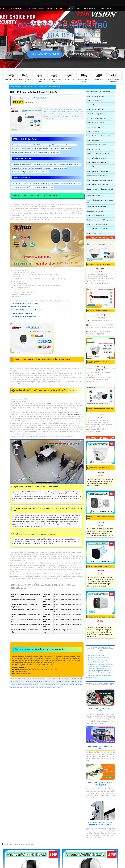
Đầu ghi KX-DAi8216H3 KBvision (99, 311)
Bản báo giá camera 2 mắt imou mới (37, 149)
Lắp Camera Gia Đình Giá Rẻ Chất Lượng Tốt (40, 681)
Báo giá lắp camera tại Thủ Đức (45, 54)
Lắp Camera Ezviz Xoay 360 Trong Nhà (99, 220)
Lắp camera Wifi (74, 8)
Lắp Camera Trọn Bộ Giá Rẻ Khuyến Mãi (69, 681)
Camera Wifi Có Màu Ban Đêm (21, 168)
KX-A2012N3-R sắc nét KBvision (99, 264)
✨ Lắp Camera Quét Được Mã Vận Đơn (98, 666)
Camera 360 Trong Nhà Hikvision (97, 224)
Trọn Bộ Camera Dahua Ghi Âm (22, 187)
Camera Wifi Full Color (93, 196)
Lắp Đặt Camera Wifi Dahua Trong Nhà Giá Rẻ (100, 190)
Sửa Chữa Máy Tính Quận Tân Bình (58, 678)
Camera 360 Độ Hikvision (94, 233)
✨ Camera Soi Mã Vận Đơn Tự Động (97, 662)
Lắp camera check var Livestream (66, 145)
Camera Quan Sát (16, 87)
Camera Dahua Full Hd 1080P (96, 96)
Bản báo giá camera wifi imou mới (22, 145)
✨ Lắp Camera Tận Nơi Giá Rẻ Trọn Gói (98, 673)
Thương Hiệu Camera (36, 8)
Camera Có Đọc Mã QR (94, 127)
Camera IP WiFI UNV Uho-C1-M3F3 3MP (101, 617)
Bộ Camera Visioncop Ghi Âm (39, 184)
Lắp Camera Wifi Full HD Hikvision (97, 176)
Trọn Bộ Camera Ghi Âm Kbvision (43, 187)
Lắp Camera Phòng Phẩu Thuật (96, 145)
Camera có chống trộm (94, 149)
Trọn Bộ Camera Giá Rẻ (56, 8)
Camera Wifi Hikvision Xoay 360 (22, 164)
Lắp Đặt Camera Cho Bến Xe (49, 684)
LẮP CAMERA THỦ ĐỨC (11, 9)
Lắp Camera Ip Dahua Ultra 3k (96, 118)
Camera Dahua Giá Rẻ (29, 87)
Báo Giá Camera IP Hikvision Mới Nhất (24, 152)
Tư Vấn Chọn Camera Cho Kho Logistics (99, 136)
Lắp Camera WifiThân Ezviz (40, 172)
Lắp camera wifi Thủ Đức (66, 3)
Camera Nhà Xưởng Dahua (95, 114)
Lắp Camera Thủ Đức (31, 3)
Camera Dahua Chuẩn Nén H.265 (97, 109)
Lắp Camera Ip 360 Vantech (95, 211)
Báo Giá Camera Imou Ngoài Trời (44, 145)
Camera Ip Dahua (92, 105)
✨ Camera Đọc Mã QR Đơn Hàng (96, 660)
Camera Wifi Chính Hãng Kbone (96, 162)
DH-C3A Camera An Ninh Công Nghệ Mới (33, 92)
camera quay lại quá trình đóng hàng (48, 152)
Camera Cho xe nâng (93, 132)
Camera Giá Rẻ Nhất (93, 140)
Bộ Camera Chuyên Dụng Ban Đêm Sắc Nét (25, 684)
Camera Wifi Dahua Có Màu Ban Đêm (44, 164)
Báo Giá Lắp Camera (18, 149)
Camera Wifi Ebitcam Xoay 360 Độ (97, 229)
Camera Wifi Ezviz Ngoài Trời (21, 172)
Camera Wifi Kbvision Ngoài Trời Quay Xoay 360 (100, 201)
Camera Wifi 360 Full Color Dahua (97, 207)
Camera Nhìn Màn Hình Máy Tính (97, 158)
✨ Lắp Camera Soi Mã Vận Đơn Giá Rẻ (98, 669)
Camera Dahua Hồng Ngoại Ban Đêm (49, 87)
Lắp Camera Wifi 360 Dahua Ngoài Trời (99, 92)
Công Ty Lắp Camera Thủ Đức (48, 3)
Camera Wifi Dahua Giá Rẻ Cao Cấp (98, 171)
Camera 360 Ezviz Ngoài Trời (95, 216)
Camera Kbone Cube (60, 168)
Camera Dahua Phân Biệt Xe (95, 123)
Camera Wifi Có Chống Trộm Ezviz (97, 185)
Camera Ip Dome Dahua (94, 101)
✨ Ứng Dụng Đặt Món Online (95, 655)
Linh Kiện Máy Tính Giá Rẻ (20, 184)
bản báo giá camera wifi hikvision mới (69, 164)
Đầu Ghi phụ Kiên (89, 8)
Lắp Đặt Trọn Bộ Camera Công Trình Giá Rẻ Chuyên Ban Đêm (43, 687)
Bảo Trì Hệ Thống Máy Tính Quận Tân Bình (32, 678)
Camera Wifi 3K (91, 167)
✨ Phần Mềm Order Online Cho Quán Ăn (99, 658)
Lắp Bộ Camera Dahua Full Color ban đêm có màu (65, 184)
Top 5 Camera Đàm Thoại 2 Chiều (60, 149)
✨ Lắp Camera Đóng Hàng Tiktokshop (98, 671)
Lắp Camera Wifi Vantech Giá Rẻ (42, 168)
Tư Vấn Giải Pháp (105, 8)
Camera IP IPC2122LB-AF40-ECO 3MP (100, 567)
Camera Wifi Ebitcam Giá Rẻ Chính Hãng (99, 180)
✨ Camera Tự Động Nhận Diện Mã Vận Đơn (100, 664)
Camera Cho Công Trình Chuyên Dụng (98, 154)
